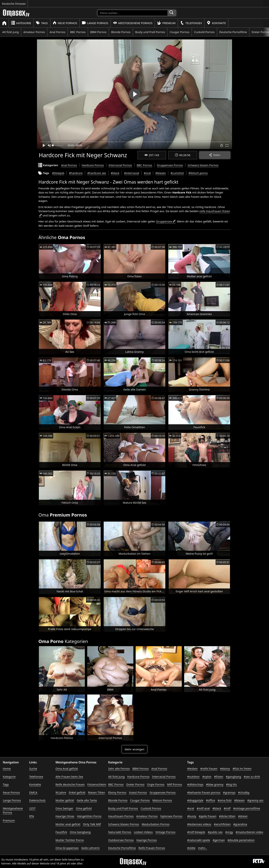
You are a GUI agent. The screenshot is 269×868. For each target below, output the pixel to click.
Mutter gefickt (65, 800)
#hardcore (76, 173)
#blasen (161, 173)
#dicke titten (227, 816)
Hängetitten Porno (89, 816)
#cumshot (177, 173)
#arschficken (222, 824)
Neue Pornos (65, 23)
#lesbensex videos (199, 824)
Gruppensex (164, 221)
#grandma (240, 824)
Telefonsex (191, 23)
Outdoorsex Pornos (121, 840)
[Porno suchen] (133, 13)
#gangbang (234, 776)
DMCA (33, 792)
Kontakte (216, 23)
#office (211, 800)
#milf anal (203, 808)
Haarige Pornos (147, 840)
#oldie (191, 848)
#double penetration (241, 840)
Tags (42, 23)
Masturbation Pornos (156, 824)
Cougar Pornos (179, 32)
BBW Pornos (98, 32)
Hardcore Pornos (93, 165)
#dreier (243, 816)
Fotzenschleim (97, 784)
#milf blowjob (196, 832)
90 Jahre (61, 792)
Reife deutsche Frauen (70, 784)
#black (115, 173)
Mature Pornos (162, 800)
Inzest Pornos (138, 792)
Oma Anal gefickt (67, 768)
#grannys (229, 792)
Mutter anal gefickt (68, 824)
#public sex (215, 832)
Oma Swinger (64, 808)
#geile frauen (208, 816)
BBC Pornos (78, 32)
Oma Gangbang (80, 832)
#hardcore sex (97, 173)
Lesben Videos (143, 832)
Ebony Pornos (117, 792)
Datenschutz (37, 800)
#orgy (229, 832)
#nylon (207, 776)
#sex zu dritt (252, 776)
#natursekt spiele (199, 840)
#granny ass (255, 800)
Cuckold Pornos (204, 32)
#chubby (244, 792)
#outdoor (193, 776)
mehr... (202, 848)
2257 (32, 808)
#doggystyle (195, 800)
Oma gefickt (84, 808)
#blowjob (58, 173)
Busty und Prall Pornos (150, 32)
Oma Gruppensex (67, 848)
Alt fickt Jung (10, 32)
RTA (32, 816)
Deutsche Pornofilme (233, 32)
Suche (33, 768)
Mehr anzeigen (134, 749)
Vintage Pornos (165, 832)
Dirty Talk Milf (92, 824)
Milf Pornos (174, 784)
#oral (147, 173)
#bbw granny (215, 784)
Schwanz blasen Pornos (203, 165)
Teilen (215, 155)
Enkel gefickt (77, 792)
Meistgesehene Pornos (133, 23)
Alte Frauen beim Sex (69, 776)
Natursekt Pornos (120, 832)
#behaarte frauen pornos (204, 792)
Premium (166, 23)
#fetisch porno (198, 173)
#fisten (219, 776)
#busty (192, 816)
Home (7, 768)
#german (219, 840)
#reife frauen (209, 768)
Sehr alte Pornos (119, 768)
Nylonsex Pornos (171, 816)
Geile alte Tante (87, 800)
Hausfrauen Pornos (121, 816)
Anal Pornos (57, 32)
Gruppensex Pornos (170, 165)
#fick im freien (242, 768)
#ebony (225, 768)
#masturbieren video (249, 832)
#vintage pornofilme (247, 808)
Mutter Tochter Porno (70, 840)
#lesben (192, 768)
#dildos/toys (195, 784)
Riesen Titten (96, 792)
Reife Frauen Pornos (152, 848)
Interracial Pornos (120, 165)
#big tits (231, 784)
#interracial (132, 173)
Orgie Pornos (156, 784)
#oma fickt (225, 800)
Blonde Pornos (121, 32)
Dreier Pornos (135, 784)
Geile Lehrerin (91, 848)
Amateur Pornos (34, 32)
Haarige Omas (65, 816)
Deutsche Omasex (14, 4)
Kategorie (21, 23)
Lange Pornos (95, 23)
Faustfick (61, 832)
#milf (227, 808)
